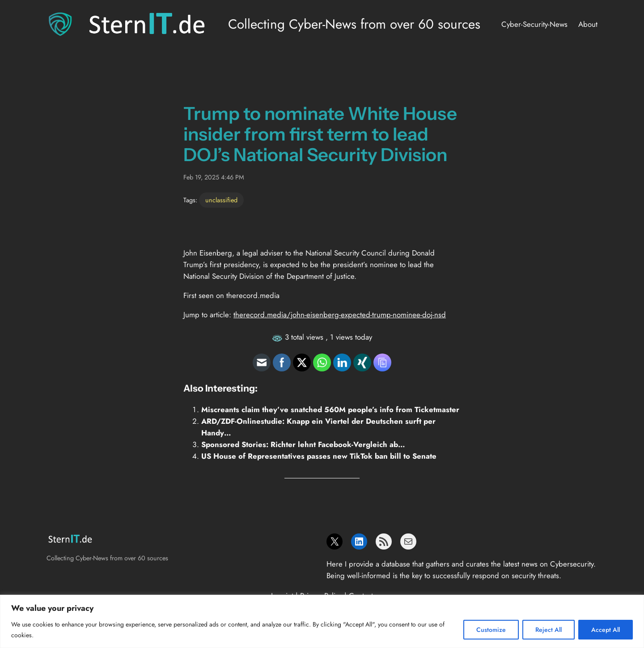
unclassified (221, 200)
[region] (322, 621)
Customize (491, 630)
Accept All (606, 630)
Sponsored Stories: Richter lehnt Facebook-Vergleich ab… (303, 444)
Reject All (549, 630)
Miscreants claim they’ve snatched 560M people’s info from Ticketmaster (330, 409)
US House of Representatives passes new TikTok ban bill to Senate (319, 456)
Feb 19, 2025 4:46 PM (214, 177)
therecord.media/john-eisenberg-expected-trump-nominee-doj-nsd (340, 315)
